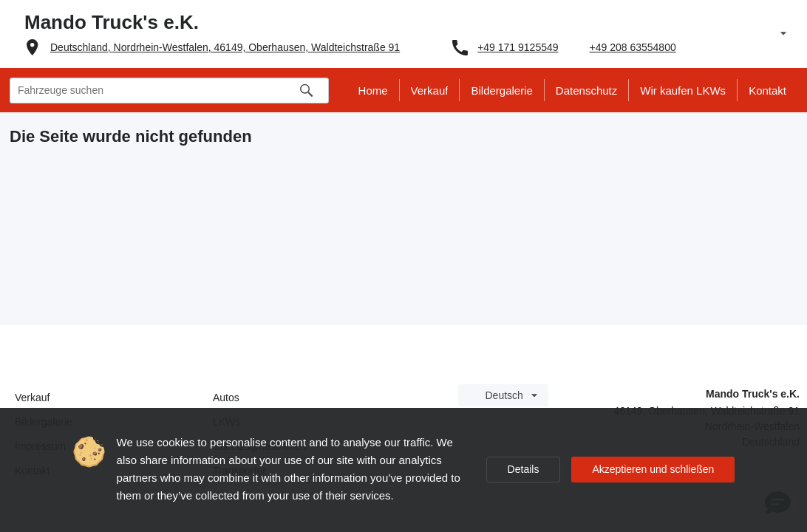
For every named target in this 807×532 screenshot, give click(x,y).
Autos (226, 398)
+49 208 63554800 (633, 47)
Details (524, 469)
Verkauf (32, 398)
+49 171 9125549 (518, 47)
